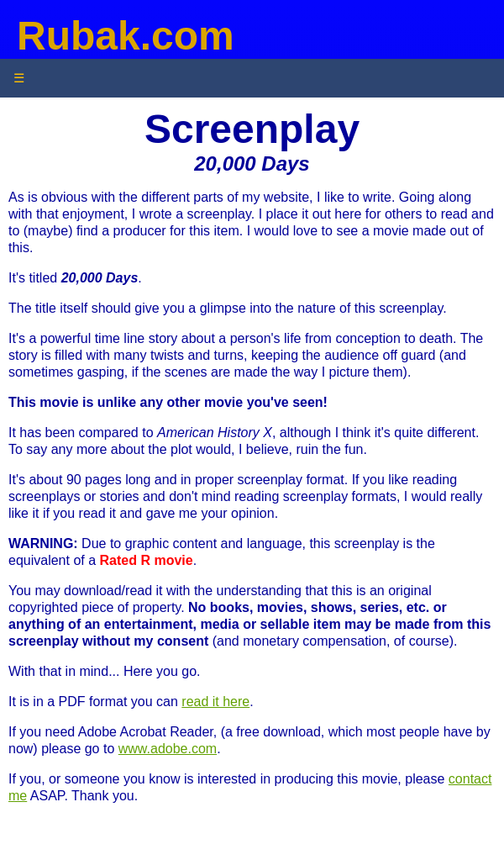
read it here (215, 702)
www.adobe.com (168, 749)
